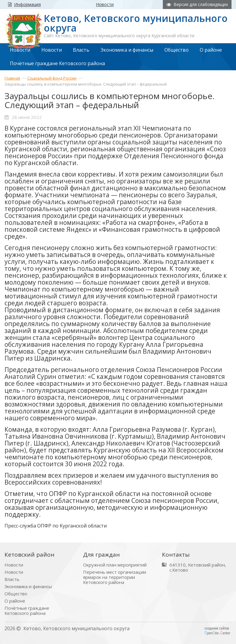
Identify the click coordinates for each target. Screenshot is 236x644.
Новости (14, 565)
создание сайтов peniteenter (217, 630)
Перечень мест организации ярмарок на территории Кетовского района (115, 577)
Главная (12, 78)
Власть (12, 579)
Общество (16, 594)
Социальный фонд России (52, 78)
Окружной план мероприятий (115, 565)
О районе (15, 601)
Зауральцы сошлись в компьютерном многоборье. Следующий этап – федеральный (86, 84)
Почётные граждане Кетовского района (27, 611)
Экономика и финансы (28, 587)
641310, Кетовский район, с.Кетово (198, 567)
